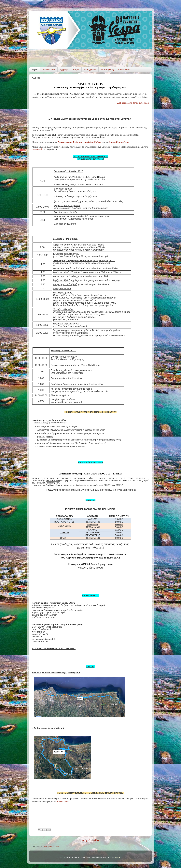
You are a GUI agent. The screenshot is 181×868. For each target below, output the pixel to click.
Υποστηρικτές (107, 70)
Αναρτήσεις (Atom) (51, 846)
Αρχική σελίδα (90, 840)
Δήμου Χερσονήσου (119, 142)
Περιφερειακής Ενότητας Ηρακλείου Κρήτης (80, 142)
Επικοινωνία (124, 70)
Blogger (117, 857)
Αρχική (35, 70)
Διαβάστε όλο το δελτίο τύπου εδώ (133, 103)
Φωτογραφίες (90, 70)
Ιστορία (76, 70)
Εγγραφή (64, 70)
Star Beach (37, 149)
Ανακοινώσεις (49, 70)
